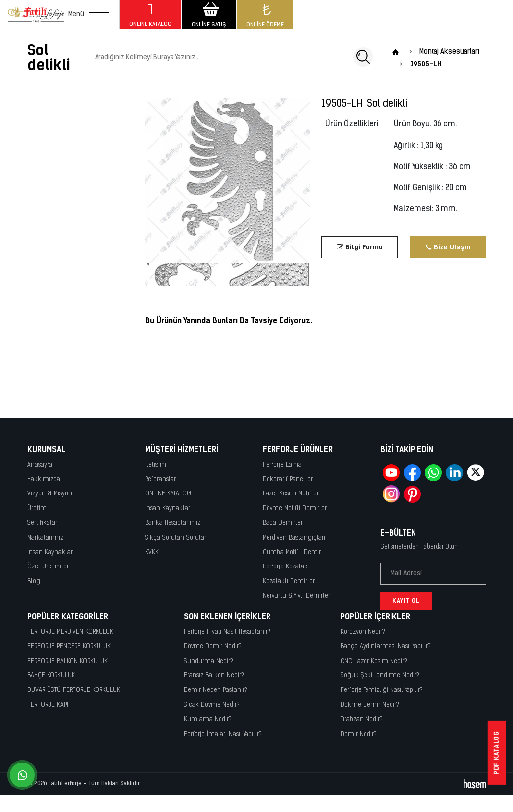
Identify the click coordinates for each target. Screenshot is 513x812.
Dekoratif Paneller (288, 480)
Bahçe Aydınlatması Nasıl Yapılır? (386, 647)
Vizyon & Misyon (50, 494)
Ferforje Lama (282, 465)
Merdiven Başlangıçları (294, 538)
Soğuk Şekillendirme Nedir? (380, 676)
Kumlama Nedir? (208, 720)
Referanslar (160, 480)
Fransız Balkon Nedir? (214, 676)
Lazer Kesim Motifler (291, 494)
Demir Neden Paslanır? (216, 690)
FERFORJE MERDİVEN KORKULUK (70, 632)
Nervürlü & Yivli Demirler (296, 596)
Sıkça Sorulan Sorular (176, 538)
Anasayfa (40, 465)
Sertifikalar (42, 523)
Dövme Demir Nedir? (213, 647)
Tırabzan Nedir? (362, 720)
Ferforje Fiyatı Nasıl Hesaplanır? (227, 632)
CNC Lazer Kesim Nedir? (374, 661)
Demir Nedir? (359, 734)
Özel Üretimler (48, 567)
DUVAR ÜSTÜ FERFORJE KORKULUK (74, 690)
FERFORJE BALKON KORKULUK (68, 661)
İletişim (156, 465)
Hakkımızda (44, 480)
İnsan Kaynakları (51, 553)
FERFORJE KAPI (48, 705)
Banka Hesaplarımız (173, 523)
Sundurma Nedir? (208, 661)
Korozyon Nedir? (363, 632)
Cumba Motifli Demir (292, 553)
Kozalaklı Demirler (289, 581)
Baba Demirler (283, 523)
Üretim (37, 508)
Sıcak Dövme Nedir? (212, 705)
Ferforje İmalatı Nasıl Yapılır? (223, 734)
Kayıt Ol (406, 601)
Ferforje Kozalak (285, 567)
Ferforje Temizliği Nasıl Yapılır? (382, 690)
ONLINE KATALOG (168, 494)
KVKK (152, 553)
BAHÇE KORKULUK (51, 676)
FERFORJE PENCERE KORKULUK (69, 647)
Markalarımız (45, 538)
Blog (34, 581)
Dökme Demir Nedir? (370, 705)
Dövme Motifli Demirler (295, 508)
